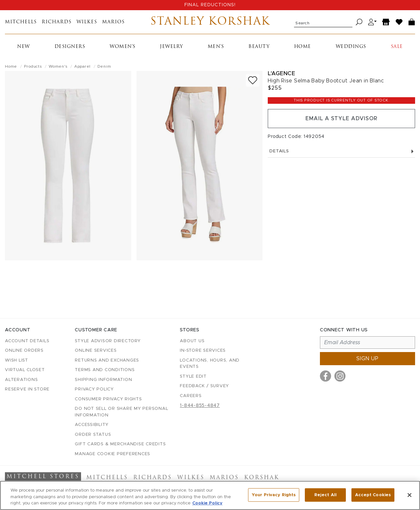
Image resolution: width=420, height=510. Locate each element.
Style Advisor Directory (108, 341)
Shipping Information (103, 380)
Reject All (325, 495)
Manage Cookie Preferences (113, 454)
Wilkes (87, 22)
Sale (397, 47)
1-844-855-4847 (200, 406)
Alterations (21, 380)
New (23, 47)
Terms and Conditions (105, 370)
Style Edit (193, 377)
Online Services (96, 351)
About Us (192, 341)
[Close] (409, 495)
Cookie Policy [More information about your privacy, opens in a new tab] (207, 503)
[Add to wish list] (253, 80)
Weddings (351, 47)
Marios (113, 22)
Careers (191, 396)
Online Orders (24, 351)
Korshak (262, 478)
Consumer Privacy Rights (108, 399)
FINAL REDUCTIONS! (210, 5)
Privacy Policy (94, 389)
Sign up (367, 359)
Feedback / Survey (204, 386)
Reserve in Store (27, 389)
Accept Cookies (373, 495)
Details (341, 151)
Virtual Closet (25, 370)
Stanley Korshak (210, 22)
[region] (210, 495)
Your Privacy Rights (274, 495)
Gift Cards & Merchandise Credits (120, 444)
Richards (57, 22)
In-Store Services (203, 351)
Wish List (17, 360)
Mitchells (21, 22)
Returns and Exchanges (107, 360)
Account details (27, 341)
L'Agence (281, 73)
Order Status (93, 435)
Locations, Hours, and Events (210, 364)
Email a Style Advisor (341, 119)
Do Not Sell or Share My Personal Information (121, 412)
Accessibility (92, 425)
